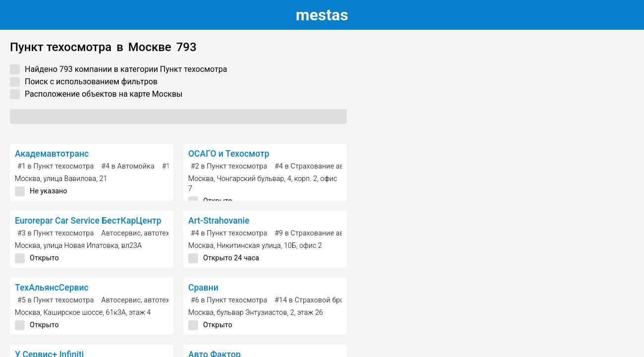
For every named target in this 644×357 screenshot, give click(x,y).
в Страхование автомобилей (327, 166)
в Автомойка (128, 166)
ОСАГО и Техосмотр (229, 154)
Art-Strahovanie (219, 221)
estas (322, 15)
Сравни (203, 288)
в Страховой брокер (315, 300)
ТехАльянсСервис (52, 288)
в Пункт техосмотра (55, 166)
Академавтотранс (52, 154)
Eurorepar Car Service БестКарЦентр (88, 221)
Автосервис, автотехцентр (145, 233)
